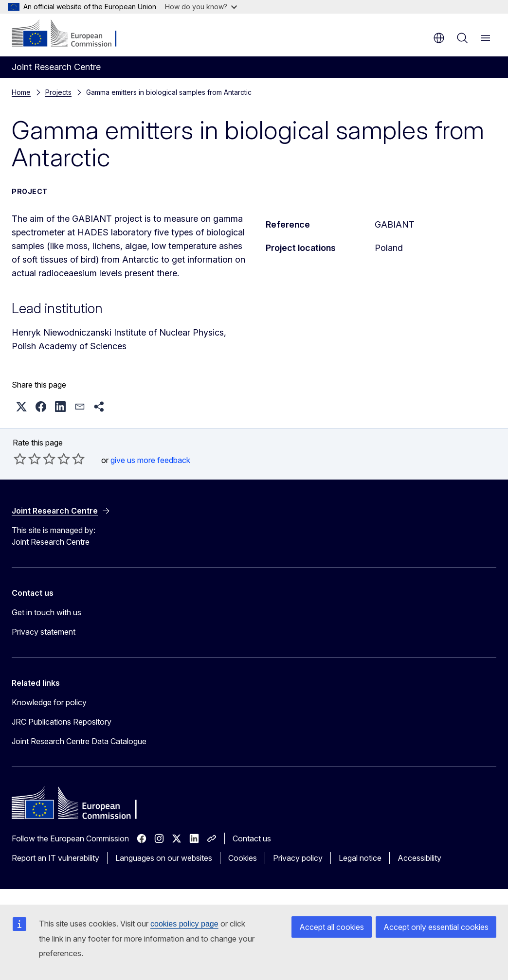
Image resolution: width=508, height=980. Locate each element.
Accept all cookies (332, 927)
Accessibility (419, 858)
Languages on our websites (164, 858)
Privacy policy (298, 858)
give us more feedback (150, 460)
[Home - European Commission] (71, 34)
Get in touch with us (46, 612)
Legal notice (360, 858)
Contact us (252, 838)
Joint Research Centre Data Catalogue (79, 741)
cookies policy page (184, 924)
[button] (21, 407)
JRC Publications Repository (62, 722)
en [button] (439, 38)
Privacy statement (44, 632)
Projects (58, 92)
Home (21, 92)
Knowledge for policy (49, 702)
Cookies (243, 858)
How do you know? (201, 7)
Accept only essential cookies (436, 927)
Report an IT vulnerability (55, 858)
